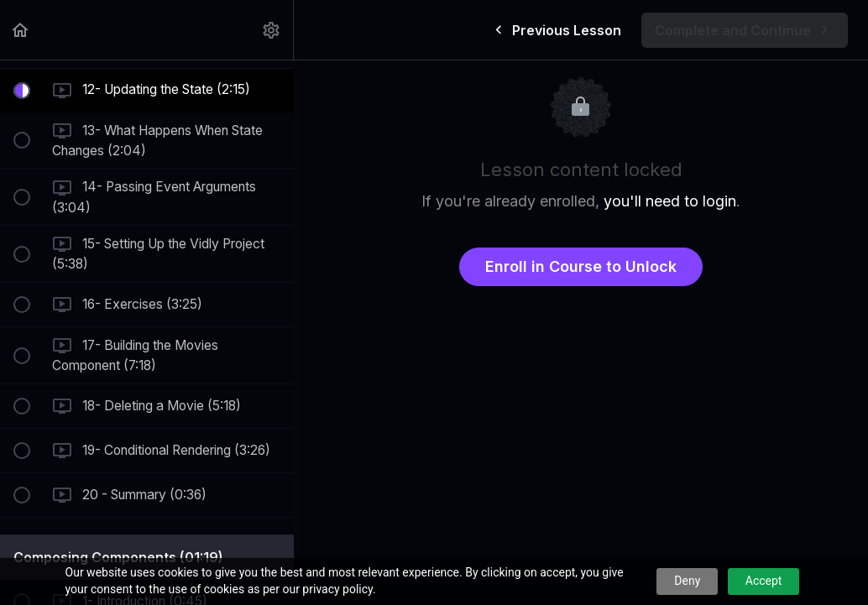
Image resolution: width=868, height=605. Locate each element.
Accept (764, 581)
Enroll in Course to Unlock (581, 266)
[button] (21, 30)
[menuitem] (272, 30)
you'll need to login (670, 201)
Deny (687, 581)
